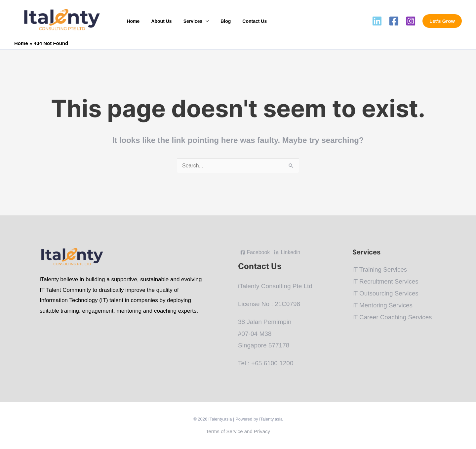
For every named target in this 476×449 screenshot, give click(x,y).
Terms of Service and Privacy (238, 431)
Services (187, 21)
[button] (442, 21)
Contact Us (244, 21)
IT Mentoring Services (383, 305)
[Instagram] (411, 21)
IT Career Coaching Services (393, 316)
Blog (218, 21)
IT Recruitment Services (386, 281)
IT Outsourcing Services (386, 293)
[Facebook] (394, 21)
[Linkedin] (377, 21)
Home (132, 21)
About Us (158, 21)
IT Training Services (380, 269)
